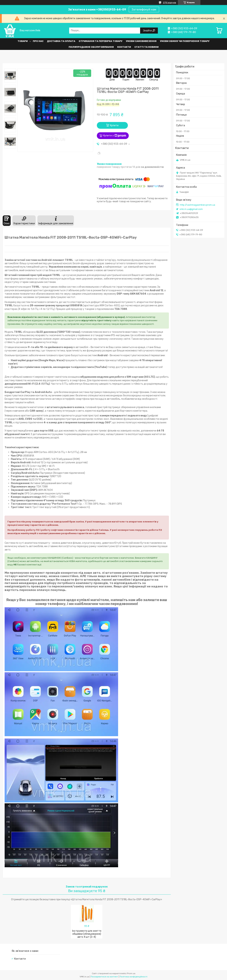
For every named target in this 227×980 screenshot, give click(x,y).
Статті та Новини (146, 47)
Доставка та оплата (61, 41)
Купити (114, 125)
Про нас (38, 41)
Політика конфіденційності (134, 977)
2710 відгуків (170, 2)
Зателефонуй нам (144, 9)
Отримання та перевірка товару (101, 41)
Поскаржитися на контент (104, 977)
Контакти (124, 47)
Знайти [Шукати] (148, 30)
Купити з (115, 136)
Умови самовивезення (141, 41)
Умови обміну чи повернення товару (185, 41)
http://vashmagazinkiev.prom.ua (197, 205)
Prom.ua (131, 973)
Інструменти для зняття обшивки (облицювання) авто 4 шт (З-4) (87, 934)
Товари (23, 41)
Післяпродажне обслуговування (91, 47)
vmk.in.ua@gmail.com (191, 209)
